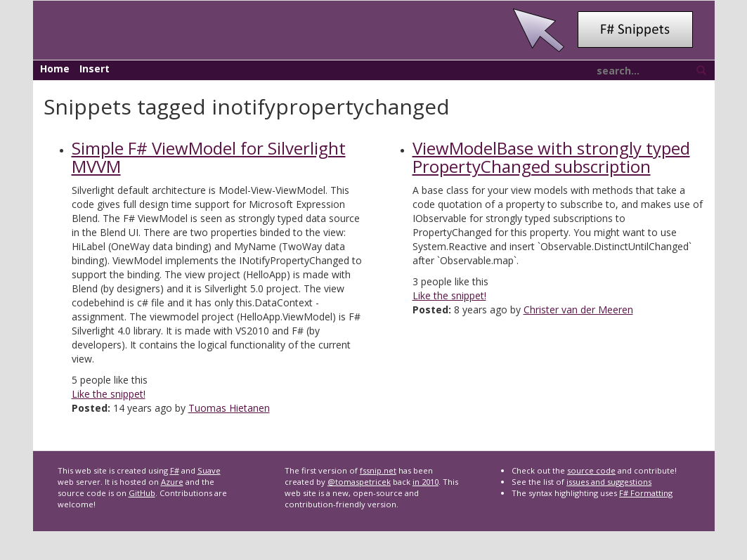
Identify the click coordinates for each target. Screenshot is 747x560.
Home (55, 69)
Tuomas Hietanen (229, 408)
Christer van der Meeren (578, 310)
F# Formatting (646, 493)
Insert (95, 69)
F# (175, 470)
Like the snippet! (109, 394)
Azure (172, 482)
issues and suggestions (609, 482)
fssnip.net (378, 470)
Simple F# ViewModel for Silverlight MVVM (209, 157)
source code (591, 470)
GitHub (142, 493)
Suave (209, 470)
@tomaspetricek (359, 482)
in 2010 (426, 482)
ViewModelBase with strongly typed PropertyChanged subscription (551, 157)
